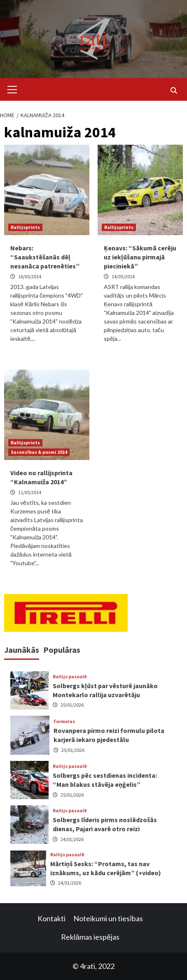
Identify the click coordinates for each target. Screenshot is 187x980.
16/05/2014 (30, 276)
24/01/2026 (72, 839)
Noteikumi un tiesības (108, 918)
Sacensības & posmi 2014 (39, 452)
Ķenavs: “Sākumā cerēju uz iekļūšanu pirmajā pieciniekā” (140, 257)
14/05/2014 (123, 276)
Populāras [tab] (62, 650)
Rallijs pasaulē (70, 677)
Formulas (64, 721)
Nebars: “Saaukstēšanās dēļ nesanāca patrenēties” (45, 257)
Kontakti (51, 918)
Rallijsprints (25, 227)
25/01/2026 (72, 705)
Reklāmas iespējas (90, 937)
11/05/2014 (30, 492)
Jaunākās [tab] (22, 650)
